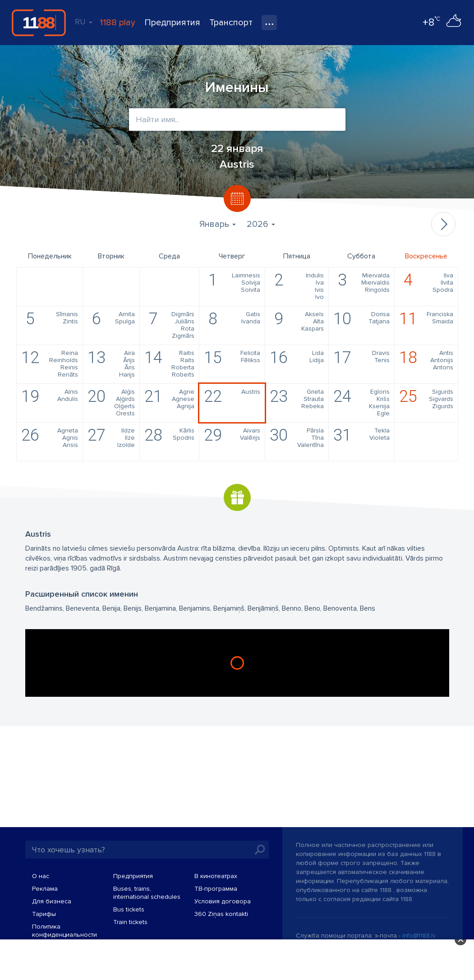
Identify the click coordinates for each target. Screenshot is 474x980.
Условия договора (223, 901)
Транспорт (231, 23)
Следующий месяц (443, 224)
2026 (261, 224)
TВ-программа (216, 889)
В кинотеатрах (216, 876)
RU (84, 22)
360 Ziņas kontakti (221, 914)
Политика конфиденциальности (64, 931)
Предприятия (172, 23)
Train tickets (130, 922)
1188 (39, 23)
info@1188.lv (419, 936)
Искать (260, 850)
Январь (218, 224)
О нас (41, 876)
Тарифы (44, 914)
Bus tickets (129, 909)
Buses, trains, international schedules (147, 893)
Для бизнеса (52, 901)
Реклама (45, 889)
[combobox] (237, 120)
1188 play (117, 23)
